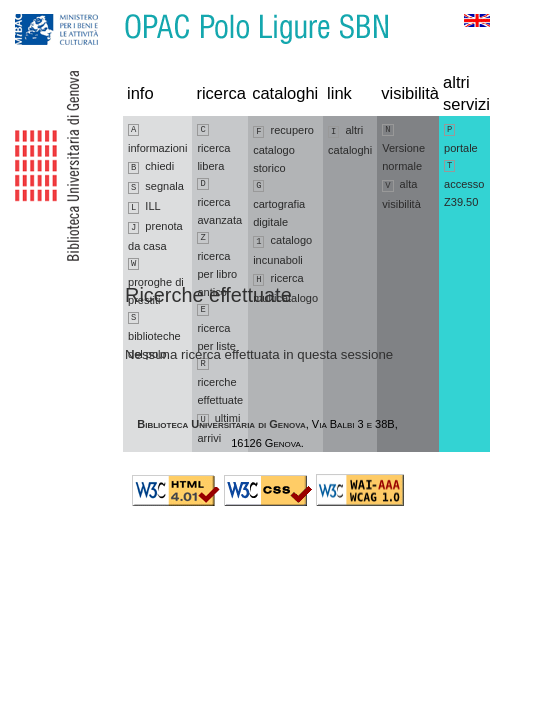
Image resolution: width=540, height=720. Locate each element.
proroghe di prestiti (156, 282)
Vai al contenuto (113, 9)
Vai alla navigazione (39, 9)
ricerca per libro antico (217, 265)
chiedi (151, 167)
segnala (156, 187)
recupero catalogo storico (283, 149)
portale (461, 139)
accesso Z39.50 (464, 184)
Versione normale (403, 148)
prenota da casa (155, 236)
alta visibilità (401, 194)
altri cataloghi (350, 140)
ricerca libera (213, 148)
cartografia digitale (279, 204)
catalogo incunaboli (282, 250)
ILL (144, 207)
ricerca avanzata (219, 202)
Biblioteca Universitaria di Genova (221, 424)
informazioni (157, 139)
